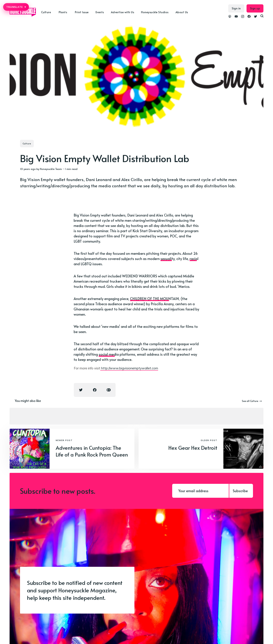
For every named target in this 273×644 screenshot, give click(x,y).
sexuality (168, 259)
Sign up (255, 8)
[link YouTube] (236, 17)
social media (109, 354)
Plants (63, 12)
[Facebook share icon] (95, 390)
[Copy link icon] (109, 390)
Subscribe (240, 491)
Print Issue (82, 12)
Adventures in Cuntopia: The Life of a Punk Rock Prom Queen (92, 451)
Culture (46, 12)
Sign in (236, 8)
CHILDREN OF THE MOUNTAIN (154, 299)
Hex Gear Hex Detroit (193, 448)
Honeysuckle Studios (155, 12)
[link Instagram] (243, 17)
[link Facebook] (249, 17)
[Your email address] (200, 491)
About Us (182, 12)
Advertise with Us (123, 12)
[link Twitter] (256, 17)
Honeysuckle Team (51, 169)
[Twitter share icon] (81, 390)
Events (100, 12)
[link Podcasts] (230, 17)
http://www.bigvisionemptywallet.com (129, 368)
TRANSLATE (16, 7)
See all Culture (252, 401)
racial (194, 259)
